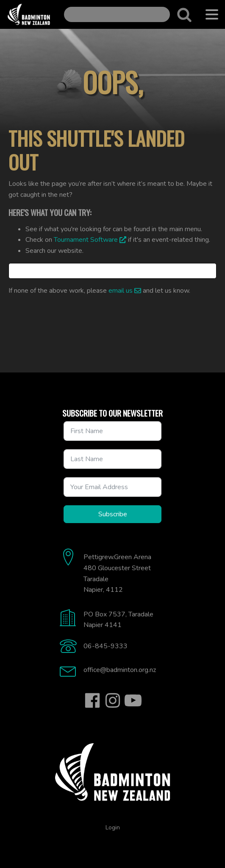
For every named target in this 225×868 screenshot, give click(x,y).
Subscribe (113, 514)
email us (121, 291)
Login (113, 827)
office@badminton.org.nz (120, 670)
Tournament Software (86, 240)
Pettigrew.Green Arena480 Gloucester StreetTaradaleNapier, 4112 (117, 573)
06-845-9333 (106, 646)
